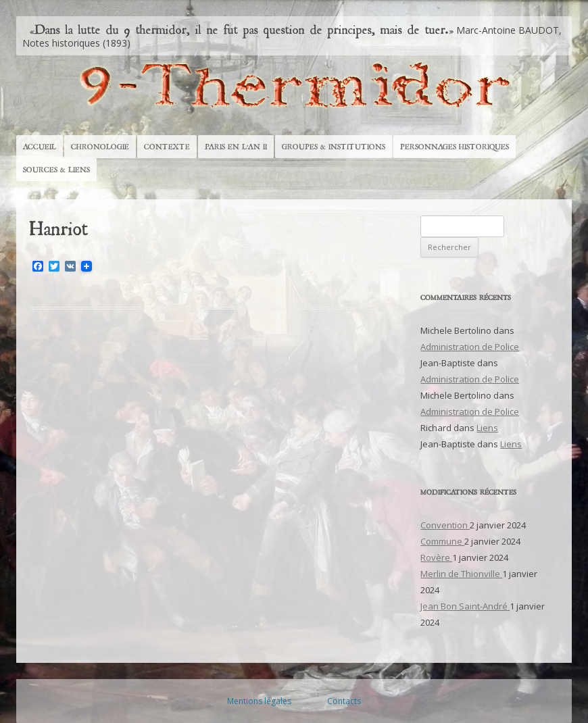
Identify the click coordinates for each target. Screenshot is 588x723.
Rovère (436, 557)
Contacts (344, 701)
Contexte (167, 147)
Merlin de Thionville (461, 574)
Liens (487, 428)
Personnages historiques (455, 147)
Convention (445, 525)
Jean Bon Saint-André (465, 606)
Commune (442, 541)
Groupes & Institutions (334, 147)
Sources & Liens (56, 170)
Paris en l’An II (236, 147)
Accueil (40, 147)
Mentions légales (259, 701)
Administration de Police (470, 347)
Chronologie (100, 147)
